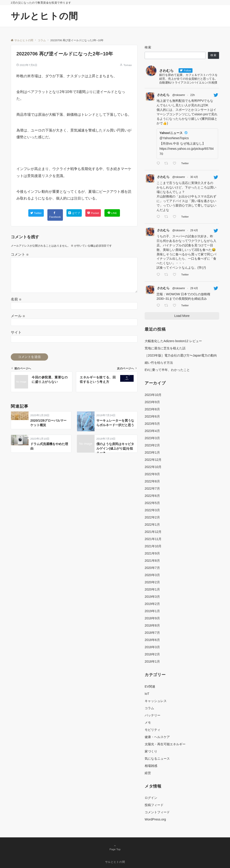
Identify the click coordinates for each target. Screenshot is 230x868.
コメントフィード (157, 812)
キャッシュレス (156, 701)
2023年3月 (152, 438)
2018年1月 (152, 661)
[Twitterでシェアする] (36, 213)
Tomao (128, 65)
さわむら (163, 95)
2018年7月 (152, 633)
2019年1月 (152, 611)
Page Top (115, 848)
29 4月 (194, 230)
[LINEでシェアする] (112, 213)
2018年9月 (152, 618)
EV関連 (150, 686)
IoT (147, 694)
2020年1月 (152, 589)
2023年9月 (152, 402)
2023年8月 (152, 409)
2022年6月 (152, 496)
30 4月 (194, 177)
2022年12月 (153, 460)
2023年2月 (152, 445)
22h (192, 95)
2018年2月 (152, 654)
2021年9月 (152, 553)
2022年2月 (152, 517)
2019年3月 (152, 597)
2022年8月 (152, 481)
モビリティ (153, 730)
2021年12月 (153, 532)
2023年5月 (152, 424)
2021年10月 (153, 546)
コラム (149, 708)
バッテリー (153, 715)
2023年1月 (152, 452)
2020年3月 (152, 575)
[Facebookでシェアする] (55, 215)
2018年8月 (152, 625)
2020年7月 (152, 568)
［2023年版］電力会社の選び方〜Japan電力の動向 (181, 355)
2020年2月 (152, 582)
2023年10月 (153, 395)
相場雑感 (151, 766)
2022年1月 (152, 525)
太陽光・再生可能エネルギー (165, 744)
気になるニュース (157, 759)
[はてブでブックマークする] (74, 213)
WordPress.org (155, 819)
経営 (148, 773)
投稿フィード (154, 805)
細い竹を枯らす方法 (159, 363)
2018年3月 (152, 647)
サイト (16, 332)
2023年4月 (152, 431)
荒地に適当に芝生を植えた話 (165, 348)
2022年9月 (152, 474)
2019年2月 (152, 604)
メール (18, 316)
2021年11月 (153, 539)
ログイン (151, 798)
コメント (20, 254)
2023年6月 (152, 416)
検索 (148, 47)
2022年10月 (153, 467)
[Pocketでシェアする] (93, 213)
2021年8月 (152, 561)
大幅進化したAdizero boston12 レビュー (173, 341)
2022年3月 (152, 510)
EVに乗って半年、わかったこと (167, 370)
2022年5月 (152, 503)
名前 (16, 299)
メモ (148, 723)
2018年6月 (152, 640)
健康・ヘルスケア (157, 737)
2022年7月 (152, 489)
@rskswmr (179, 95)
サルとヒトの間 (44, 16)
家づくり (151, 751)
